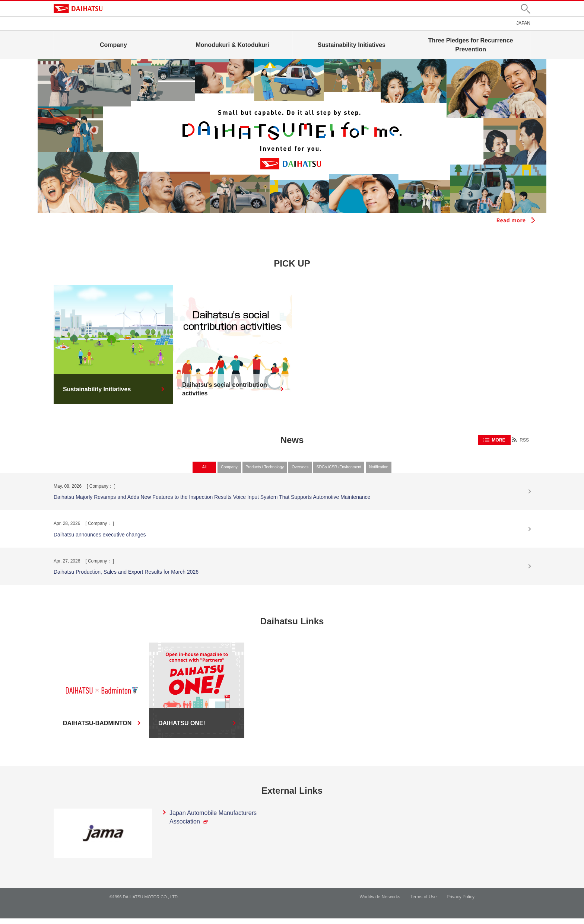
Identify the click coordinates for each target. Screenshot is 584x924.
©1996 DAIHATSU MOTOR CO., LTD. (144, 902)
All (160, 470)
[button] (526, 9)
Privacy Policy (461, 902)
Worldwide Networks (380, 902)
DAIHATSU (78, 9)
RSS (524, 440)
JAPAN (523, 23)
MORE (498, 440)
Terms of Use (424, 902)
